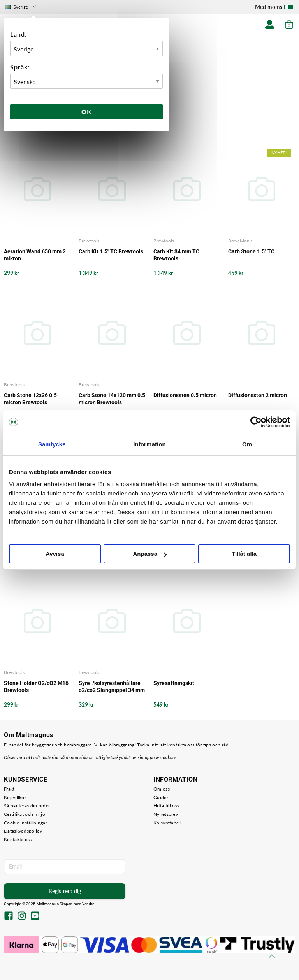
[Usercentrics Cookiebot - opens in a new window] (256, 422)
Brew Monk (240, 241)
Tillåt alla (244, 554)
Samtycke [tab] (52, 444)
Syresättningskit (174, 683)
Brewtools (89, 241)
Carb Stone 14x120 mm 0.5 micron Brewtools (112, 399)
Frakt (9, 789)
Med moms (274, 9)
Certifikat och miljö (25, 814)
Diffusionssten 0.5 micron (185, 395)
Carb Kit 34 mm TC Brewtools (176, 255)
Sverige (21, 7)
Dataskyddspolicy (23, 831)
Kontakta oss (18, 839)
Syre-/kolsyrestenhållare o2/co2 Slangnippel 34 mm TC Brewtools (112, 687)
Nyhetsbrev (166, 814)
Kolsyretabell (167, 823)
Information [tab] (149, 444)
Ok (86, 112)
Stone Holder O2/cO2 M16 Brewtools (36, 686)
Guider (161, 797)
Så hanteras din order (27, 806)
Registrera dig (65, 891)
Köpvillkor (15, 797)
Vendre (88, 904)
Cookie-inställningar (26, 823)
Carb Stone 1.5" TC (251, 251)
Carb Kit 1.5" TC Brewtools (111, 251)
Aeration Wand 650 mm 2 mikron (35, 255)
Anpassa (150, 554)
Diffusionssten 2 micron (258, 395)
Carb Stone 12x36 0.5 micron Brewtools (30, 399)
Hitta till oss (166, 806)
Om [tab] (247, 444)
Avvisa (55, 554)
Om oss (162, 789)
